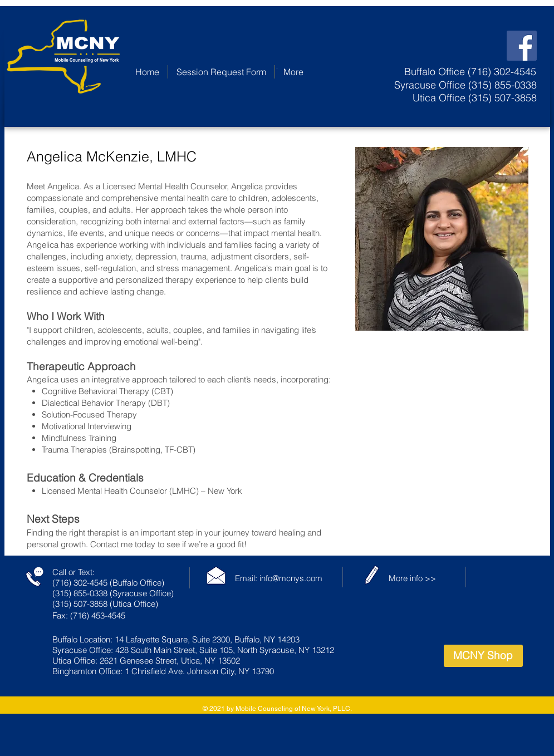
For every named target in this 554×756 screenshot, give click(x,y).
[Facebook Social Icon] (522, 46)
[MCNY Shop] (483, 656)
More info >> (412, 578)
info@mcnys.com (291, 578)
